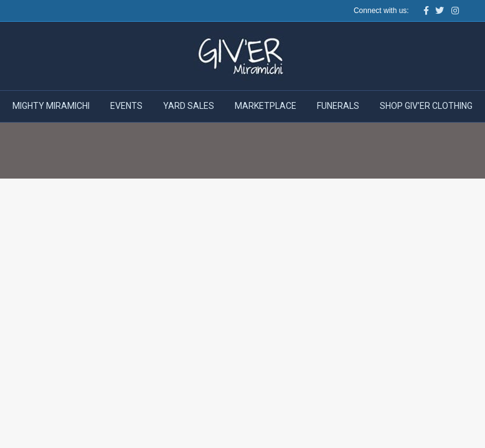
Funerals (338, 106)
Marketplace (266, 106)
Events (126, 106)
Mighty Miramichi (51, 106)
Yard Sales (189, 106)
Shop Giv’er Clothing (426, 106)
